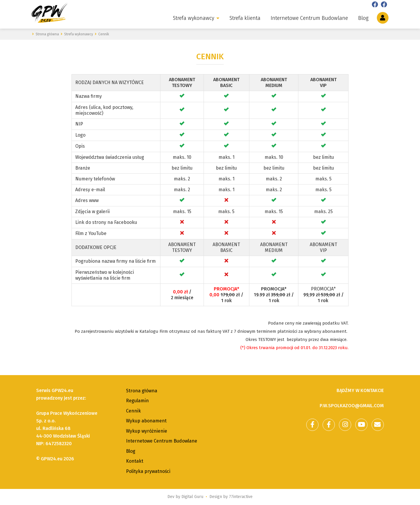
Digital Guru (192, 497)
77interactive (241, 497)
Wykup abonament (146, 421)
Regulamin (137, 401)
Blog (363, 18)
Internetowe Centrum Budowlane (309, 18)
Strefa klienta (245, 18)
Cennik (133, 411)
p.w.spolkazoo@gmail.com (352, 406)
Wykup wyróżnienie (147, 431)
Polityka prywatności (148, 471)
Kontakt (135, 461)
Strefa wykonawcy (194, 18)
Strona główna (142, 391)
